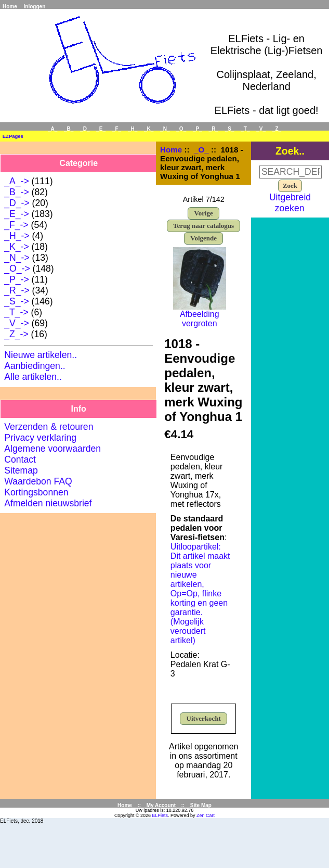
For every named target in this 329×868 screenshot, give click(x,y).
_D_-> (17, 203)
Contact (20, 459)
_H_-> (17, 236)
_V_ (261, 129)
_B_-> (16, 192)
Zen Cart (206, 815)
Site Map (201, 805)
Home (10, 7)
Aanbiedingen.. (35, 366)
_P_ (198, 129)
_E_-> (16, 214)
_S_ (230, 129)
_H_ (133, 129)
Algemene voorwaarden (52, 449)
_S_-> (16, 301)
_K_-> (16, 247)
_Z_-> (16, 334)
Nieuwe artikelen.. (41, 355)
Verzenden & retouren (49, 427)
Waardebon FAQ (38, 481)
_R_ (214, 129)
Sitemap (21, 470)
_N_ (165, 129)
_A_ (52, 129)
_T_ (245, 129)
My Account (161, 805)
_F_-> (16, 225)
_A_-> (16, 181)
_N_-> (17, 258)
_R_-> (17, 290)
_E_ (101, 129)
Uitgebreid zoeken (290, 203)
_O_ (201, 150)
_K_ (149, 129)
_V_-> (16, 323)
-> (17, 269)
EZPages (13, 136)
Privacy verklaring (40, 438)
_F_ (117, 129)
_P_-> (16, 279)
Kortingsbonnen (36, 492)
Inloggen (35, 7)
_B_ (69, 129)
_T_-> (16, 312)
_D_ (85, 129)
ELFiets (160, 815)
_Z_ (277, 129)
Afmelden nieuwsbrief (48, 503)
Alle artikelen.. (33, 377)
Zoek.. (290, 150)
